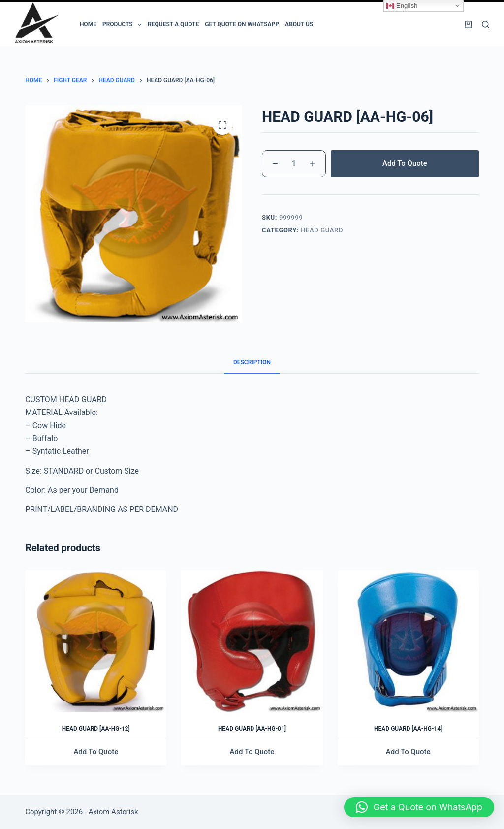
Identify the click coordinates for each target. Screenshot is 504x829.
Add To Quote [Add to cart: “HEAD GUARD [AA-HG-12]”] (96, 752)
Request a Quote (173, 24)
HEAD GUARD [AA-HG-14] (408, 729)
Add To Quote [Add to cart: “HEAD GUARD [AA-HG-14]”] (408, 752)
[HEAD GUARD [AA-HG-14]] (408, 641)
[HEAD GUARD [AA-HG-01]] (252, 641)
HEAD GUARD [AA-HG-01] (252, 729)
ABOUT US (299, 24)
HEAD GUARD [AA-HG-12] (96, 729)
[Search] (486, 24)
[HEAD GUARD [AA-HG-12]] (96, 641)
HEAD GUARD (322, 230)
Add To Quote (405, 163)
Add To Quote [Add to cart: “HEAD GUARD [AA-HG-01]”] (252, 752)
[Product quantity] (294, 164)
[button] (419, 807)
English (402, 6)
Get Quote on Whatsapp (242, 24)
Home (88, 24)
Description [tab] (252, 362)
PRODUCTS (124, 25)
